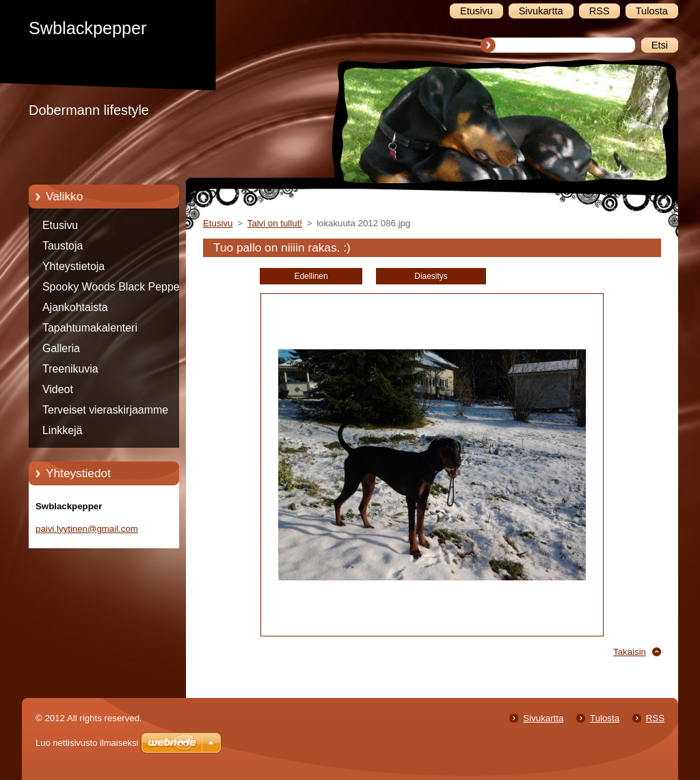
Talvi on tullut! (275, 223)
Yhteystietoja (73, 266)
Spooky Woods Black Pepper (113, 287)
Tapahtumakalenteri (90, 328)
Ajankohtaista (75, 307)
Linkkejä (62, 430)
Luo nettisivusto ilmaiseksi (87, 743)
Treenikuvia (70, 369)
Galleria (61, 348)
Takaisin (630, 652)
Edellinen (311, 276)
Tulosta (605, 718)
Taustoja (63, 246)
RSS (655, 718)
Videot (58, 389)
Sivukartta (543, 718)
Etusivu (60, 225)
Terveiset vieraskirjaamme (105, 410)
